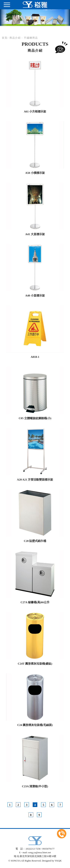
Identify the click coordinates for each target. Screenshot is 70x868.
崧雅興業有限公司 (35, 5)
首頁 (5, 38)
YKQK (58, 861)
